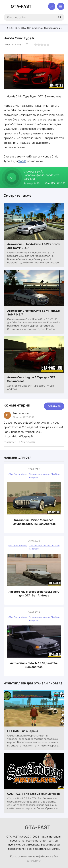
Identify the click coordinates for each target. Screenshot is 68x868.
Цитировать (27, 442)
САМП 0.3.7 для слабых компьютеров (33, 794)
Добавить (54, 406)
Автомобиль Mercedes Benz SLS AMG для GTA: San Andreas (34, 594)
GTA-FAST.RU (11, 28)
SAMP (22, 161)
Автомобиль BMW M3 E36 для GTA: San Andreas (34, 665)
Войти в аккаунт (52, 6)
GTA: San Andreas (31, 28)
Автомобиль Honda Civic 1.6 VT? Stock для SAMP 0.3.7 (34, 246)
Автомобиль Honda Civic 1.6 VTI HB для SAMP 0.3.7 (34, 313)
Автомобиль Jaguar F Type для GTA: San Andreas (32, 379)
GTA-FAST (21, 6)
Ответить (10, 442)
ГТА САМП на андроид (23, 731)
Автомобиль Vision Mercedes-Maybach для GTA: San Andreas (34, 522)
